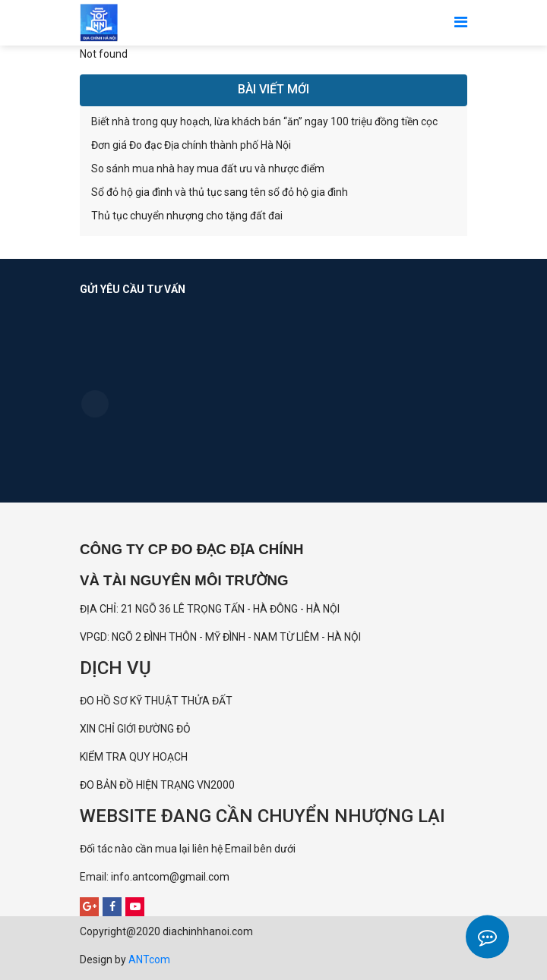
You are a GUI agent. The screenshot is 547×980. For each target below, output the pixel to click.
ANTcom (149, 960)
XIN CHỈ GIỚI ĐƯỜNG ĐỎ (135, 729)
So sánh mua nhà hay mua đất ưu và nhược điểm (208, 169)
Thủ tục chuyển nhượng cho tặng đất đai (187, 216)
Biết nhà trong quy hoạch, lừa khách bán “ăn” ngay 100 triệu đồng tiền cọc (264, 121)
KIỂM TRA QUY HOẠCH (135, 757)
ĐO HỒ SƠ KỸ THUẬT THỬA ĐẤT (156, 701)
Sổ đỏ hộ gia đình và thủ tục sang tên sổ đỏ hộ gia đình (220, 192)
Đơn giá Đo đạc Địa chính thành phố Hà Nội (191, 145)
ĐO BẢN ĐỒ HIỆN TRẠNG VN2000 (157, 785)
